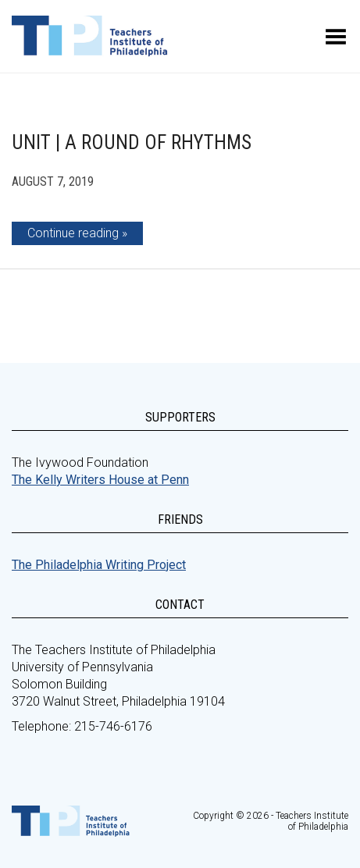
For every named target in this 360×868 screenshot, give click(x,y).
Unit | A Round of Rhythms (132, 142)
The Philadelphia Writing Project (99, 565)
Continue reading (73, 233)
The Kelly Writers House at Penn (100, 480)
